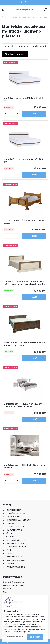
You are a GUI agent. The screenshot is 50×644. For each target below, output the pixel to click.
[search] (46, 10)
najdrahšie (24, 46)
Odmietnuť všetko (15, 637)
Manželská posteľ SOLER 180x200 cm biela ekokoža (25, 466)
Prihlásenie (28, 2)
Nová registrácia (42, 2)
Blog (5, 592)
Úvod (4, 17)
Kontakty (7, 589)
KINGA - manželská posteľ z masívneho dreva (24, 222)
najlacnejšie (10, 46)
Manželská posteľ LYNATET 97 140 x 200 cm (23, 99)
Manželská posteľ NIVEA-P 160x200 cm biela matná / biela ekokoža (23, 405)
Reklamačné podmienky (14, 585)
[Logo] (25, 10)
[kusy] (12, 114)
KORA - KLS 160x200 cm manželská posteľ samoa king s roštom (25, 344)
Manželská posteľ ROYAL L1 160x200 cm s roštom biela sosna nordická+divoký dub (25, 283)
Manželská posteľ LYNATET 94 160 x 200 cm (23, 161)
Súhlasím (35, 637)
